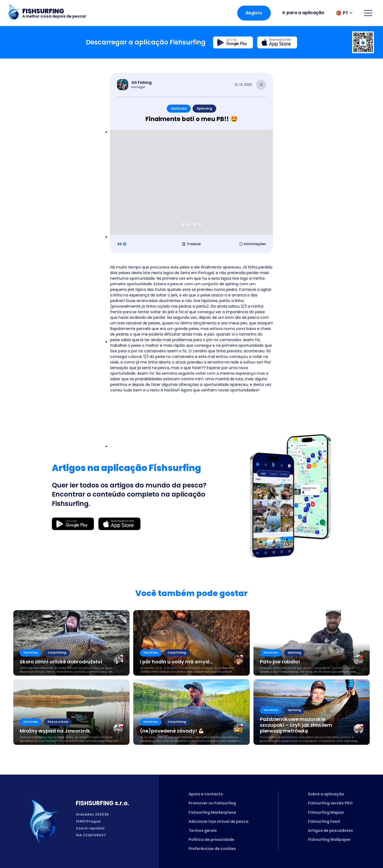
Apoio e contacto (206, 794)
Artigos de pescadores (330, 830)
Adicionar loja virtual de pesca (218, 821)
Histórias (179, 108)
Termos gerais (203, 830)
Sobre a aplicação (326, 794)
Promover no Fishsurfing (212, 803)
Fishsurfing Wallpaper (329, 840)
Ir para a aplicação (303, 13)
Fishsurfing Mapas (326, 812)
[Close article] (261, 85)
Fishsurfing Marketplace (212, 812)
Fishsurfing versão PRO (330, 803)
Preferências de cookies (212, 849)
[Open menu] (368, 13)
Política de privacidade (211, 840)
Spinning (204, 108)
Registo (254, 13)
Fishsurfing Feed (324, 821)
